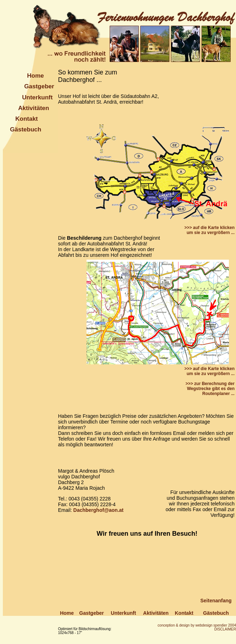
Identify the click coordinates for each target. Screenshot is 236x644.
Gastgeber (39, 86)
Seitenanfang (216, 601)
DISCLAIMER (225, 629)
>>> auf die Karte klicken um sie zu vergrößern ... (209, 230)
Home (35, 76)
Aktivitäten (34, 108)
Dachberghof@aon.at (98, 510)
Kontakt (27, 119)
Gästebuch (26, 129)
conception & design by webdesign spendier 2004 (197, 625)
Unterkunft (37, 97)
